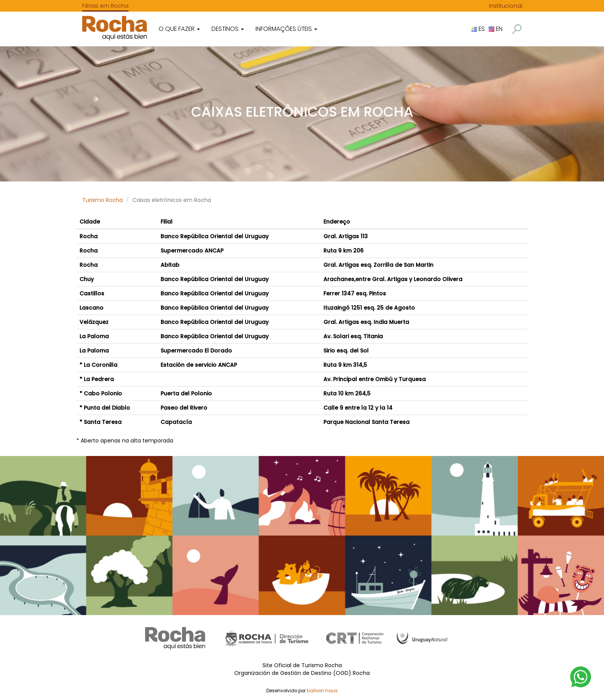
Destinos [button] (228, 29)
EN (496, 29)
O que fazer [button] (179, 29)
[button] (517, 29)
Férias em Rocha (105, 6)
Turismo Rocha (102, 200)
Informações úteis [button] (286, 29)
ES (478, 29)
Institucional (506, 6)
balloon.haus (322, 691)
